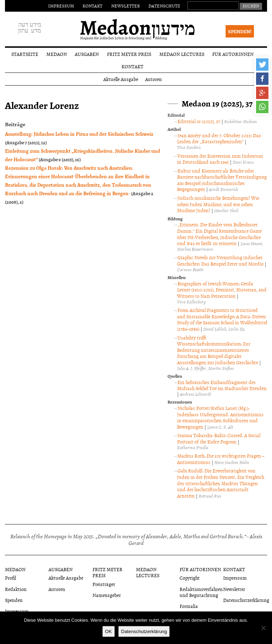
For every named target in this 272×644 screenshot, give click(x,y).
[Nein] (263, 628)
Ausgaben (87, 54)
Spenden (14, 600)
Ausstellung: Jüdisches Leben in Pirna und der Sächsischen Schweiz (79, 134)
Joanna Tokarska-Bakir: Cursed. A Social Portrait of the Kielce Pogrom (219, 438)
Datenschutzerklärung (246, 600)
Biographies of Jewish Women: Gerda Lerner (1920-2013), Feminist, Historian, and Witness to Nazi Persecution (222, 290)
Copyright (190, 578)
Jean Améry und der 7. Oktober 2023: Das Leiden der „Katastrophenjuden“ (219, 138)
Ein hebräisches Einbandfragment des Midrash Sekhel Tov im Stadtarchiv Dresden (222, 385)
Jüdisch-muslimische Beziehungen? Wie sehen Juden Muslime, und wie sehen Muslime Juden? (218, 204)
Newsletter (126, 6)
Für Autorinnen (233, 54)
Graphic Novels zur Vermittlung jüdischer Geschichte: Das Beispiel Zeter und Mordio (220, 260)
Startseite (25, 54)
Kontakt (92, 6)
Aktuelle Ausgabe (121, 79)
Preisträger (104, 584)
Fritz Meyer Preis (129, 54)
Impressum (61, 6)
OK (109, 631)
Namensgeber (107, 595)
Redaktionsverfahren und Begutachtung (201, 592)
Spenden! (240, 31)
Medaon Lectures (182, 54)
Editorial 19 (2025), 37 (199, 121)
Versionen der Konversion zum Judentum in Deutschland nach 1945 (220, 159)
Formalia (189, 606)
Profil (10, 578)
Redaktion (16, 589)
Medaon (57, 54)
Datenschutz (164, 6)
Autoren (154, 79)
